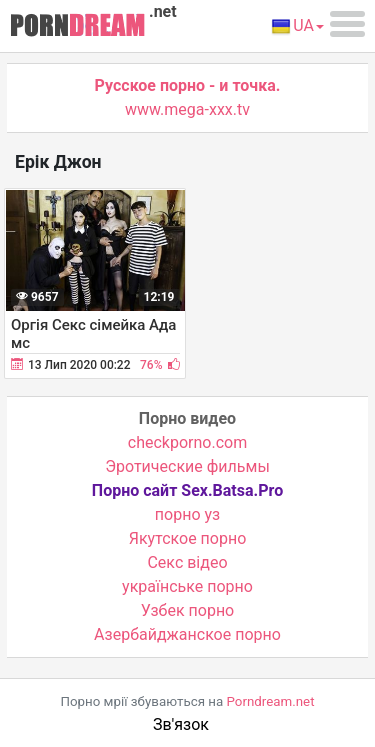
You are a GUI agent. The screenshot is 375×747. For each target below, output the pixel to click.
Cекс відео (187, 562)
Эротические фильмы (187, 466)
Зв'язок (181, 724)
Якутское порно (188, 538)
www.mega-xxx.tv (187, 109)
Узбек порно (188, 610)
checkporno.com (187, 442)
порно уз (187, 514)
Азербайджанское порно (187, 634)
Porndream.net (271, 701)
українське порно (187, 586)
